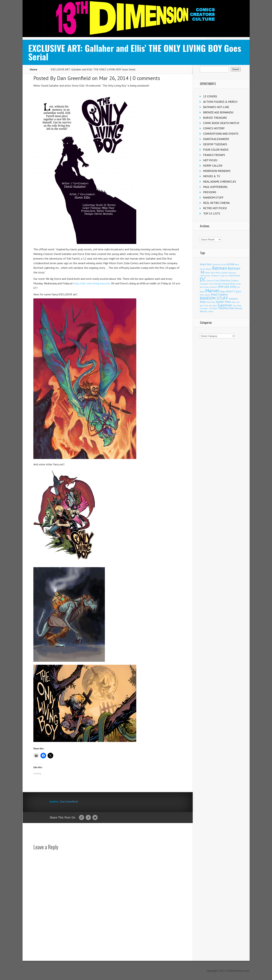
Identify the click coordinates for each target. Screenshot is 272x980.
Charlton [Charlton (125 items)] (215, 276)
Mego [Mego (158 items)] (222, 291)
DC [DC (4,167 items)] (203, 279)
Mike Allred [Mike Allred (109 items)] (205, 295)
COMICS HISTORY (214, 128)
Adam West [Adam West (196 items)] (206, 264)
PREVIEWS (210, 192)
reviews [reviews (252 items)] (233, 299)
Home (34, 69)
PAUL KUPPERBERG (215, 187)
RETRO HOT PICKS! (215, 208)
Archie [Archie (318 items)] (230, 264)
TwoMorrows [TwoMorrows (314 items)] (226, 308)
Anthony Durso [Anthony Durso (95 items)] (219, 265)
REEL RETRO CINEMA (216, 203)
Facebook (88, 818)
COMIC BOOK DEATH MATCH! (221, 123)
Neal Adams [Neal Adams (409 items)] (219, 294)
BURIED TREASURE (215, 118)
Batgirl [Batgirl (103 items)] (209, 269)
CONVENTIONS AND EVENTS (221, 134)
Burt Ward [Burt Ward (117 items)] (216, 273)
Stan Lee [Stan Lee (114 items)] (236, 302)
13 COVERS (210, 96)
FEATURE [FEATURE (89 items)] (218, 284)
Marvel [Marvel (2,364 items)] (212, 291)
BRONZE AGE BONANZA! (218, 112)
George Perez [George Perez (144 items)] (229, 284)
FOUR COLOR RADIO (216, 150)
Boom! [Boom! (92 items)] (208, 273)
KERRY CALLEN (213, 166)
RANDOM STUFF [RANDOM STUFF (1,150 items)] (214, 298)
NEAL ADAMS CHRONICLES (220, 181)
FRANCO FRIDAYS (214, 155)
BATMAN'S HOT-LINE (216, 107)
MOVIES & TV (212, 176)
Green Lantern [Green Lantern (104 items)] (210, 287)
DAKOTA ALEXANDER (216, 139)
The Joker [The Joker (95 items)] (204, 309)
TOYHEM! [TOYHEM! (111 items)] (213, 308)
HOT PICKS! (210, 160)
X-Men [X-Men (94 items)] (211, 312)
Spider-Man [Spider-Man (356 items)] (223, 302)
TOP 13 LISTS (212, 213)
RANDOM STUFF (213, 197)
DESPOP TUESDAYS (215, 144)
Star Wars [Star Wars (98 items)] (213, 306)
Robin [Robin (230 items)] (203, 302)
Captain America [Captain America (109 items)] (229, 273)
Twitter (95, 818)
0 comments (146, 78)
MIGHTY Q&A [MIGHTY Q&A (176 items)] (233, 291)
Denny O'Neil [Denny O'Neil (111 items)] (213, 281)
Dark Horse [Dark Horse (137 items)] (235, 276)
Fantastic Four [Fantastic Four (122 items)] (207, 284)
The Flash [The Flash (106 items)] (237, 306)
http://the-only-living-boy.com (92, 283)
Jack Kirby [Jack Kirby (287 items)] (230, 287)
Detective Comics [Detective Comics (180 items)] (229, 280)
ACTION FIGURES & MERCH (220, 102)
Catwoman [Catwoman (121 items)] (205, 276)
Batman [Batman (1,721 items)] (220, 268)
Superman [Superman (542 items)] (225, 305)
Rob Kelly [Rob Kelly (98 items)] (211, 302)
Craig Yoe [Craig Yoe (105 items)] (224, 276)
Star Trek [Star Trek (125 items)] (204, 305)
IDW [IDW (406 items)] (221, 287)
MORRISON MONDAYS (217, 171)
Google (82, 818)
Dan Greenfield (74, 78)
